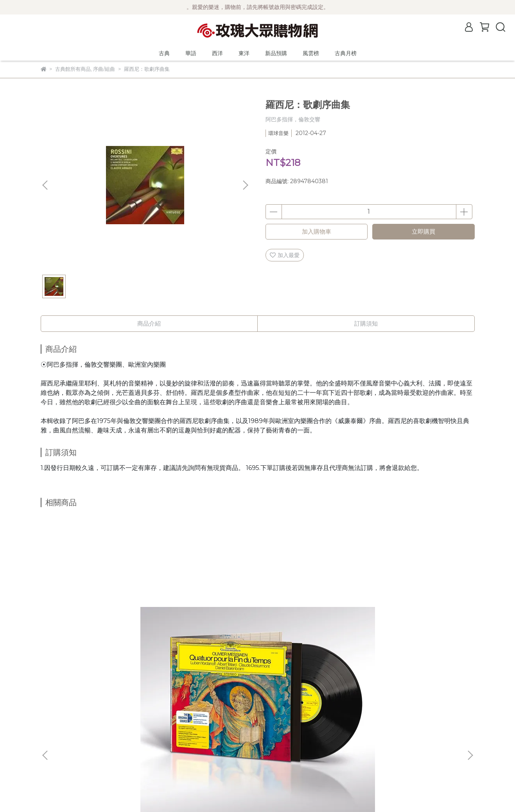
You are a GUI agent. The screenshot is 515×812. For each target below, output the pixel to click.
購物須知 (52, 738)
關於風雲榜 (54, 726)
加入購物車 (317, 231)
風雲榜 (311, 53)
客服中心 (52, 761)
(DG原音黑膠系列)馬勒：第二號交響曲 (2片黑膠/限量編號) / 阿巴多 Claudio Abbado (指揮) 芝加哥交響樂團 (204, 619)
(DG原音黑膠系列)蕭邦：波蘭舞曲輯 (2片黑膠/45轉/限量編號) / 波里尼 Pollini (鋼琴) (309, 619)
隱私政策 (52, 749)
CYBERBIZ (223, 792)
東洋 (244, 53)
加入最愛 (285, 255)
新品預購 (276, 53)
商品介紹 (149, 323)
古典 (164, 53)
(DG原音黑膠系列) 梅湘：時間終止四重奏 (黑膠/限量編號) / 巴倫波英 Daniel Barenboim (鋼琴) (99, 619)
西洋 (217, 53)
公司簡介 (52, 714)
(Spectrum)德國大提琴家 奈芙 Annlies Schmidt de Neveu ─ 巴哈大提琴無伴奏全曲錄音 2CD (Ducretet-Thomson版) (415, 619)
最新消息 (52, 702)
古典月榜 (346, 53)
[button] (245, 185)
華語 (191, 53)
